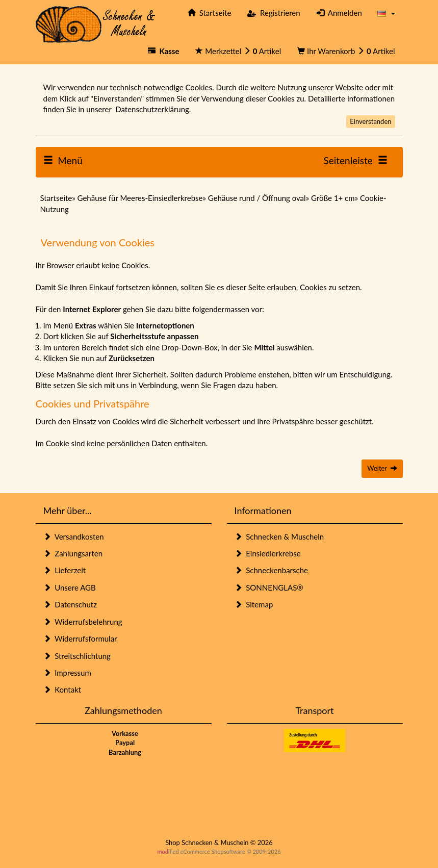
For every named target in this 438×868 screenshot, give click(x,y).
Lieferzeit (65, 570)
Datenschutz (70, 604)
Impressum (67, 673)
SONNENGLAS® (269, 588)
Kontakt (62, 690)
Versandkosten (74, 537)
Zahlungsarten (73, 553)
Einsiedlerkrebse (268, 553)
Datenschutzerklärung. (153, 109)
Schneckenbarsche (271, 570)
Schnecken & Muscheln (279, 537)
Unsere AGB (70, 588)
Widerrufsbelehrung (83, 622)
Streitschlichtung (77, 656)
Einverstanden (370, 121)
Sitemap (254, 604)
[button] (386, 13)
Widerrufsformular (80, 639)
